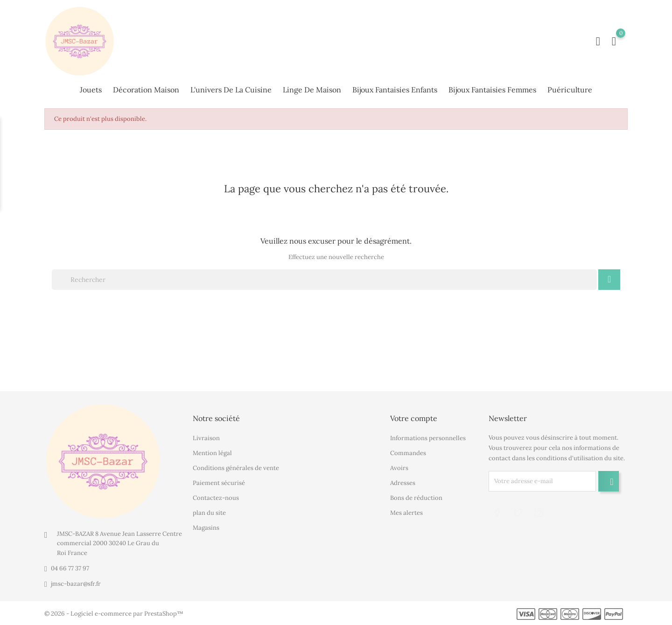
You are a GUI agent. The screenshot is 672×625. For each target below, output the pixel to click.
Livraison (206, 438)
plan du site (209, 513)
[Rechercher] (324, 280)
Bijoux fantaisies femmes (492, 90)
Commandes (408, 453)
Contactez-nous (216, 498)
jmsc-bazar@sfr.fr (76, 584)
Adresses (403, 483)
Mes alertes (406, 513)
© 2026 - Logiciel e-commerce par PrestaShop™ (114, 614)
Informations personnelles (428, 438)
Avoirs (399, 468)
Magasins (206, 528)
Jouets (91, 90)
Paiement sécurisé (219, 483)
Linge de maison (312, 90)
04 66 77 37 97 (70, 568)
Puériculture (570, 90)
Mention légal (212, 453)
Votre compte (414, 418)
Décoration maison (146, 90)
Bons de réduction (416, 498)
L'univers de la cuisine (231, 90)
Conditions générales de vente (236, 468)
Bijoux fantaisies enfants (395, 90)
